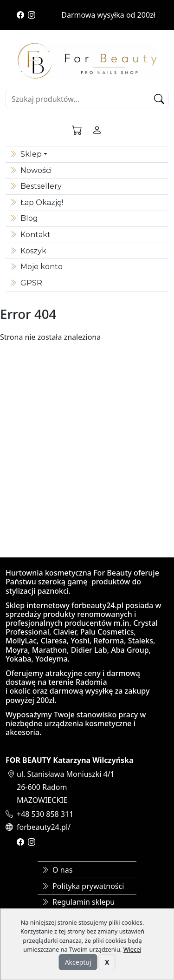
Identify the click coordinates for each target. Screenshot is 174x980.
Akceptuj (78, 962)
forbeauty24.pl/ (44, 827)
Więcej (132, 949)
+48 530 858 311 (45, 814)
